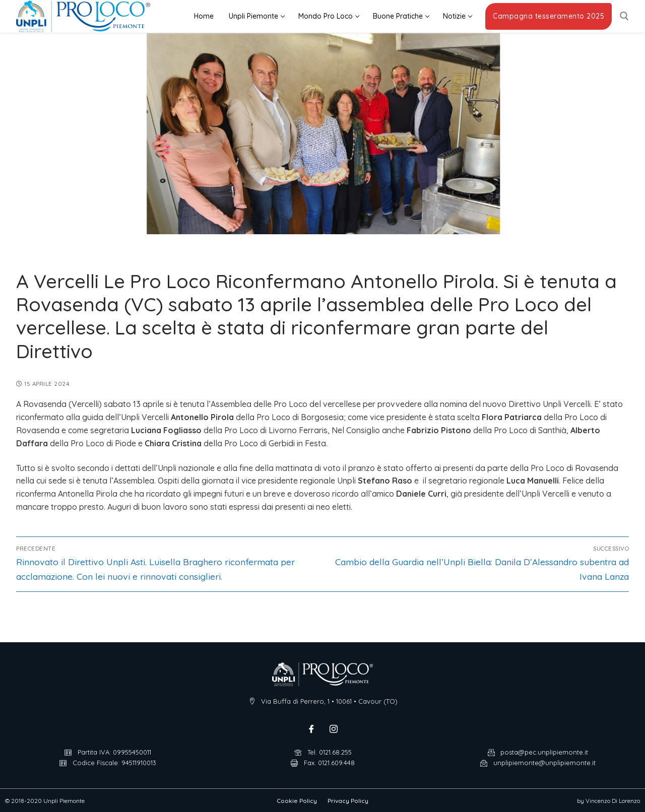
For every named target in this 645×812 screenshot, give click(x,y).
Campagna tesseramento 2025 (549, 16)
